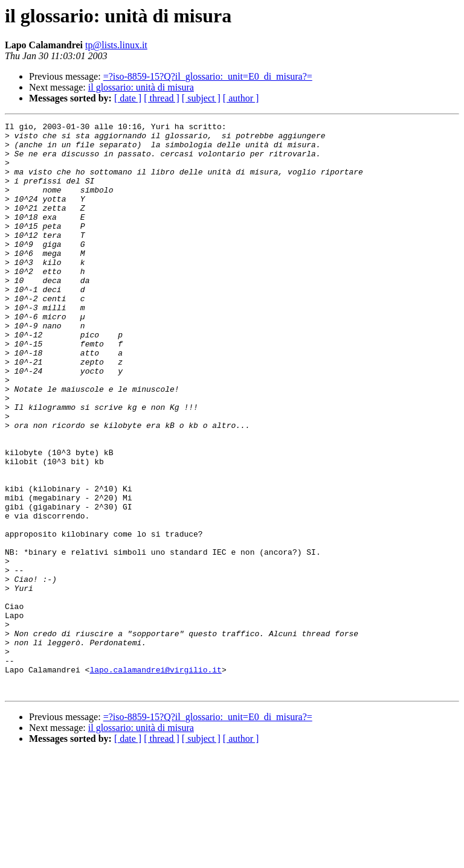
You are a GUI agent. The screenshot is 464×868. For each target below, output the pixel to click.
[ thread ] (162, 98)
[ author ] (241, 98)
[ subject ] (201, 98)
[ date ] (128, 98)
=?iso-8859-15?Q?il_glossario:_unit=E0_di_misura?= (208, 76)
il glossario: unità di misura (141, 87)
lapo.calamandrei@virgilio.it (155, 780)
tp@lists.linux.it (116, 45)
